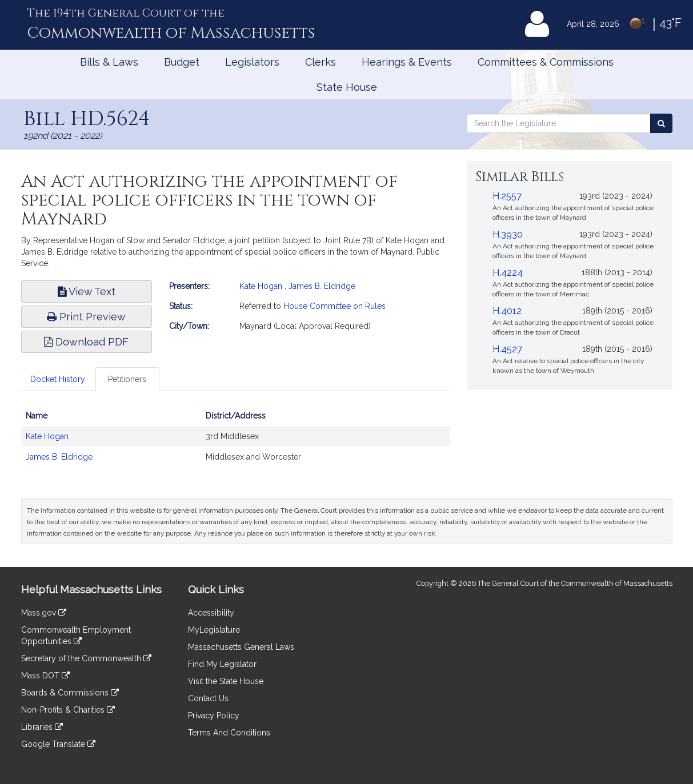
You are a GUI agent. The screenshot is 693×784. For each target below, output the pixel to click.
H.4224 (508, 273)
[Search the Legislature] (661, 123)
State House (347, 87)
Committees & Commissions (546, 62)
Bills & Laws (109, 62)
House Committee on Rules (335, 306)
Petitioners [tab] (127, 379)
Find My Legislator (222, 664)
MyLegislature (214, 630)
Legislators (252, 62)
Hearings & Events (407, 62)
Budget (182, 62)
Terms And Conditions (229, 733)
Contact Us (208, 698)
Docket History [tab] (58, 379)
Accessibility (211, 613)
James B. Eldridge (322, 286)
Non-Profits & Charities (68, 710)
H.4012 (507, 311)
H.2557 (507, 196)
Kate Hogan (261, 286)
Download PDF (86, 342)
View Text (87, 292)
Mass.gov (44, 613)
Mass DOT (45, 676)
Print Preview (86, 317)
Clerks (321, 62)
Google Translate (58, 744)
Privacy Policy (214, 715)
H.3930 (508, 234)
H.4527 (507, 349)
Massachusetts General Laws (241, 647)
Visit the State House (226, 681)
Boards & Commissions (70, 693)
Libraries (42, 727)
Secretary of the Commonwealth (86, 658)
